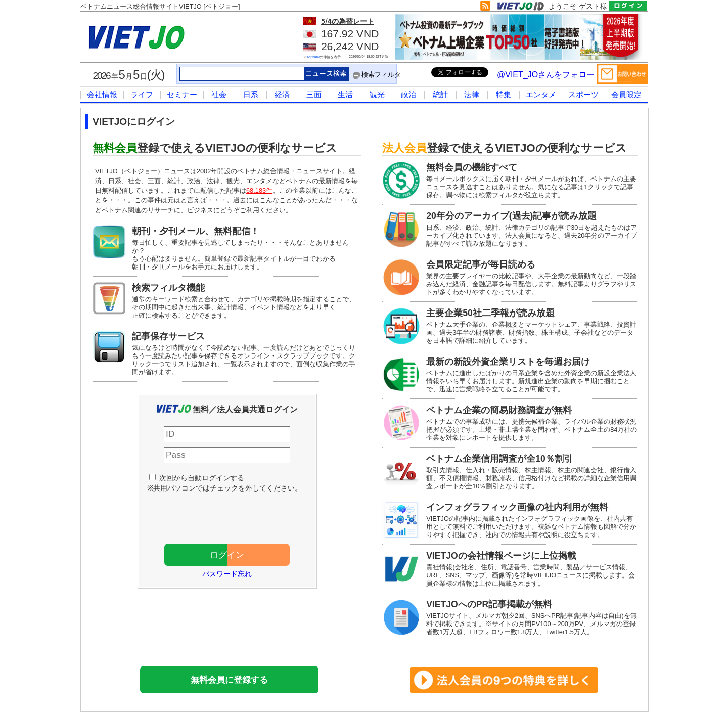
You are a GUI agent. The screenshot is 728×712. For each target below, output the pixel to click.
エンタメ (541, 94)
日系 (251, 94)
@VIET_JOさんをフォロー (546, 75)
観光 (377, 94)
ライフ (142, 94)
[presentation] (232, 516)
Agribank (313, 57)
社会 (219, 94)
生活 (345, 94)
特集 (504, 94)
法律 (472, 94)
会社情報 (102, 94)
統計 (440, 94)
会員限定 (626, 94)
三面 (314, 94)
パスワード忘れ (227, 574)
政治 (408, 94)
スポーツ (583, 94)
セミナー (182, 94)
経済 (282, 94)
